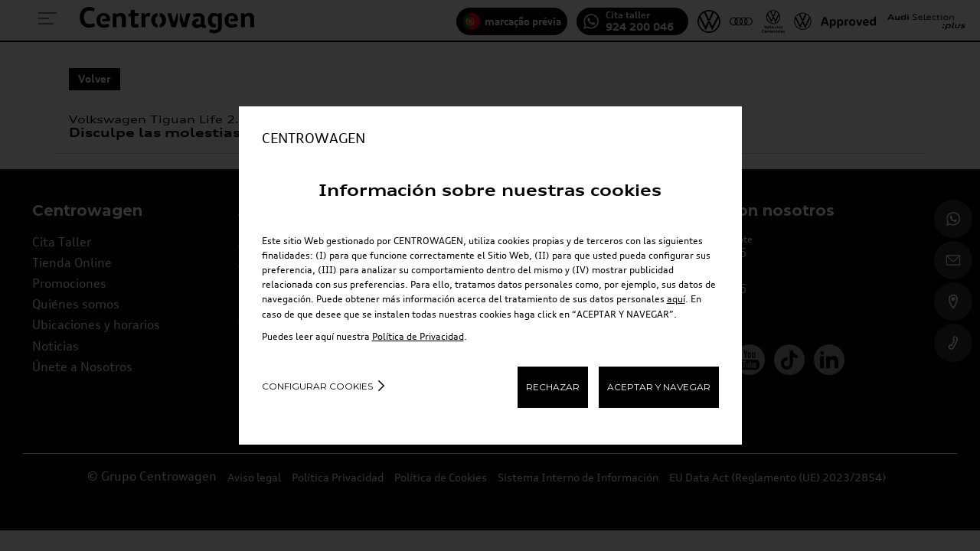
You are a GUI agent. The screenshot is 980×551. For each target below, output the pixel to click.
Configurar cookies (317, 386)
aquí (676, 299)
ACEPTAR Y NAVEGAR (659, 387)
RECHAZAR (553, 387)
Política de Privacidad (418, 336)
